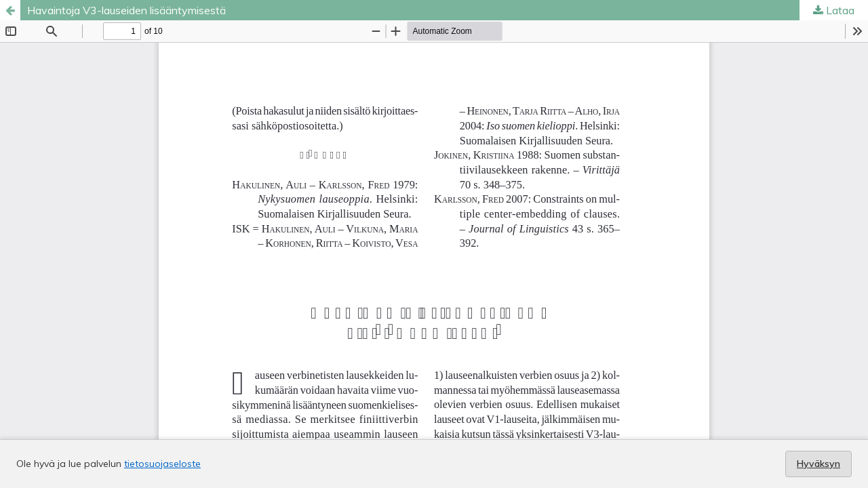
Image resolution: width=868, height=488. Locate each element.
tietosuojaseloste (162, 464)
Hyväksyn (818, 464)
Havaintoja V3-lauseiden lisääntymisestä (126, 10)
